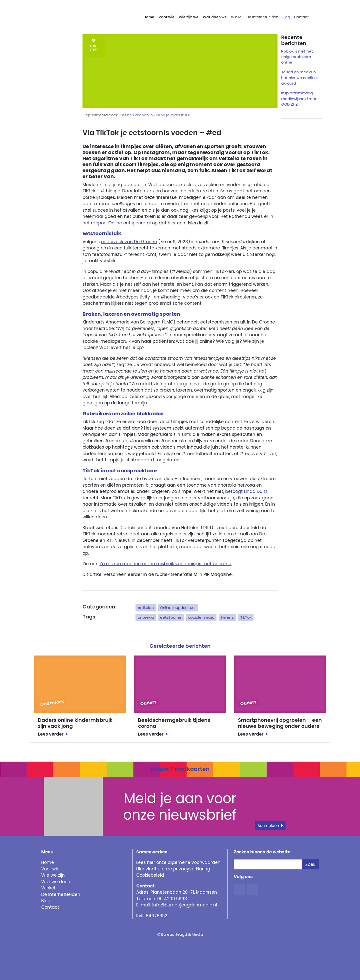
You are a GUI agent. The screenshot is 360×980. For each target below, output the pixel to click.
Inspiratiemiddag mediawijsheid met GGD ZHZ (299, 99)
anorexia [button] (146, 617)
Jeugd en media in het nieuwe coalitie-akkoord (300, 78)
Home (149, 17)
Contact (301, 17)
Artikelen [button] (146, 608)
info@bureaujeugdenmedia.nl (185, 905)
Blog (286, 17)
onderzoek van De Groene (129, 242)
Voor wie (166, 17)
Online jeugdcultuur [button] (178, 608)
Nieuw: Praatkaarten (180, 769)
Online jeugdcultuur (172, 115)
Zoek (310, 864)
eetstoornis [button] (171, 617)
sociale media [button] (201, 617)
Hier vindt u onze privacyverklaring (173, 869)
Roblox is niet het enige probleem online (297, 57)
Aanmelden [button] (268, 826)
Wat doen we (215, 17)
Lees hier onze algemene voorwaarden (178, 862)
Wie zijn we (189, 17)
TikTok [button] (246, 617)
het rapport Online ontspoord (114, 223)
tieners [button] (227, 617)
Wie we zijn (53, 875)
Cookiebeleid (150, 875)
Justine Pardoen (134, 115)
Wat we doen (56, 882)
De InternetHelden (262, 17)
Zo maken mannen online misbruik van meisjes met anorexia (165, 564)
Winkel (237, 17)
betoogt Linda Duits (246, 491)
